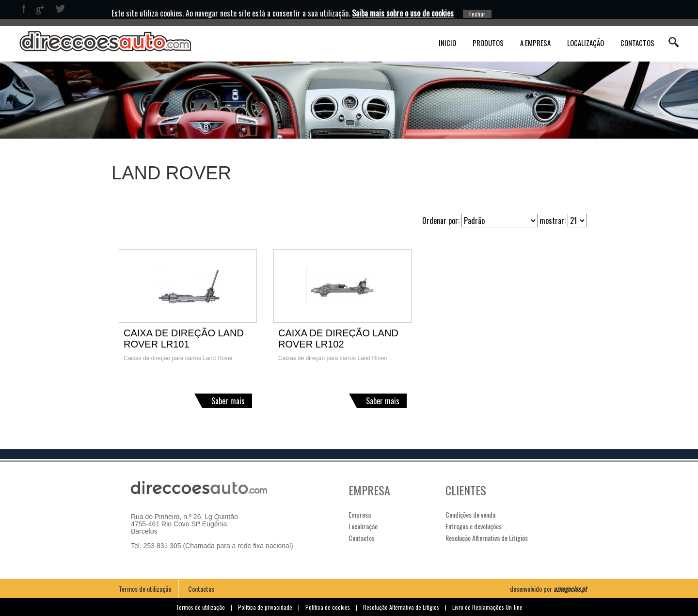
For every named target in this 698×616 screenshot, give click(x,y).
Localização (586, 43)
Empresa (360, 514)
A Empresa (535, 43)
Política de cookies (328, 607)
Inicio (447, 43)
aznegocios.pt (570, 589)
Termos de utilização (145, 589)
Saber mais (228, 401)
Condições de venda (470, 514)
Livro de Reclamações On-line (487, 607)
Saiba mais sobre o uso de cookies (403, 13)
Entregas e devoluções (474, 526)
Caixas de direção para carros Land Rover (178, 358)
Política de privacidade (265, 607)
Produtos (488, 43)
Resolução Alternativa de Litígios (487, 538)
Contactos (637, 43)
